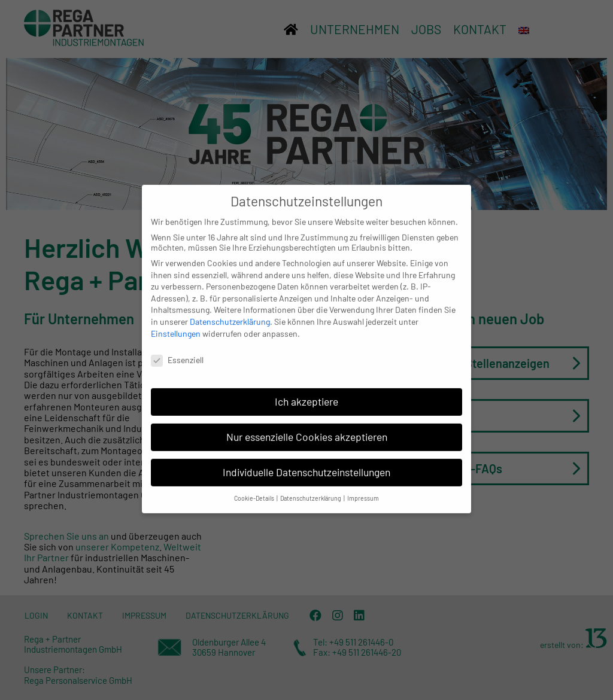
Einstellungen (176, 326)
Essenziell (177, 353)
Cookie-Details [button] (255, 491)
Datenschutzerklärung (230, 315)
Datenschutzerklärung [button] (311, 491)
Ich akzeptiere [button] (306, 395)
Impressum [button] (363, 491)
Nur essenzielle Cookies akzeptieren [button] (307, 430)
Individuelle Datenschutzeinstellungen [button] (306, 465)
